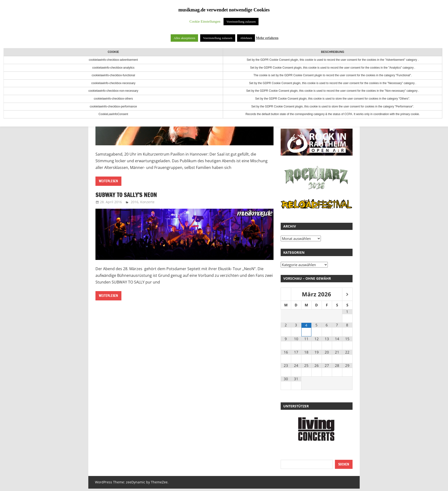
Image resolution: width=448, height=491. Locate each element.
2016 (134, 202)
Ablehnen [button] (246, 38)
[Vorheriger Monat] (286, 295)
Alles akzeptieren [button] (184, 38)
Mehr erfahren (267, 38)
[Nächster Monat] (347, 295)
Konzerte (147, 202)
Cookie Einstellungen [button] (205, 21)
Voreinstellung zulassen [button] (241, 22)
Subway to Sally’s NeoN (126, 195)
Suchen (344, 464)
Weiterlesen (108, 181)
